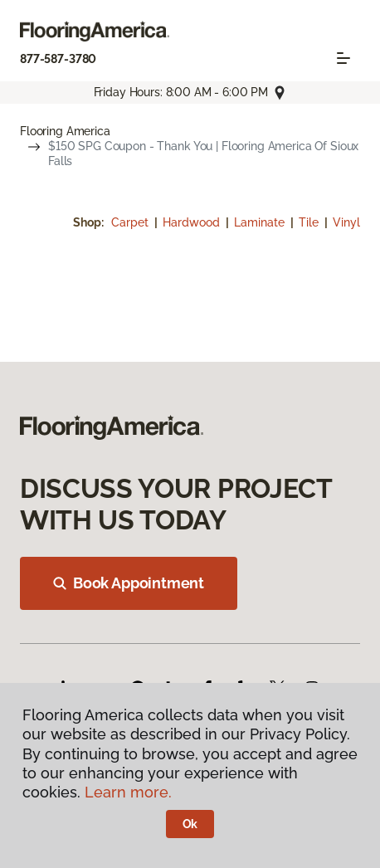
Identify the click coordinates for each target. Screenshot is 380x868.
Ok (190, 824)
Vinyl (346, 222)
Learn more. (128, 792)
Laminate (261, 222)
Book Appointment (129, 583)
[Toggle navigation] (343, 58)
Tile (310, 222)
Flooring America (65, 131)
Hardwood (193, 222)
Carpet (132, 222)
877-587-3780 (58, 59)
